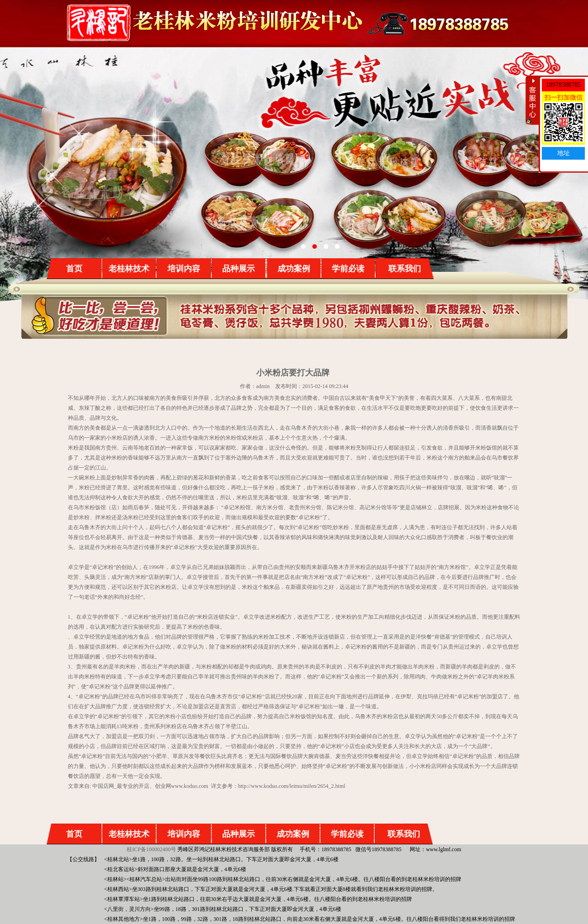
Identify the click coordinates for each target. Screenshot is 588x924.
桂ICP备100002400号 (151, 849)
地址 (564, 153)
